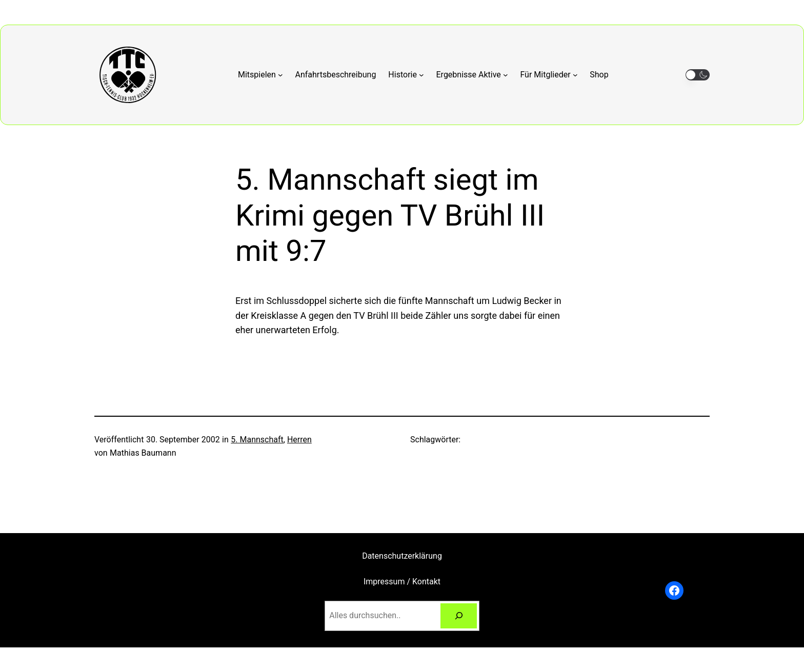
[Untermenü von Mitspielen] (260, 75)
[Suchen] (459, 616)
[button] (698, 75)
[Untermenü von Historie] (406, 75)
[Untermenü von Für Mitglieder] (549, 75)
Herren (299, 440)
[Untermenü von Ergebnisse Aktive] (472, 75)
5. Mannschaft (257, 440)
